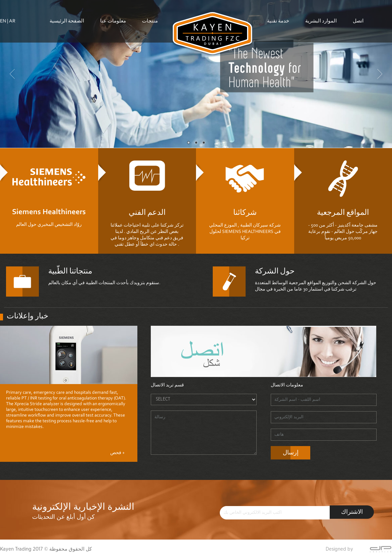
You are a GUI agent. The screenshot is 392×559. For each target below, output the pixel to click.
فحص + (117, 453)
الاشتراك (352, 512)
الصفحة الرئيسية (67, 12)
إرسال (291, 453)
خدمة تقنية (278, 12)
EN (3, 21)
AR (12, 21)
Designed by (339, 549)
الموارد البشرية (321, 12)
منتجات (150, 12)
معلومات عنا (113, 12)
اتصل (358, 12)
